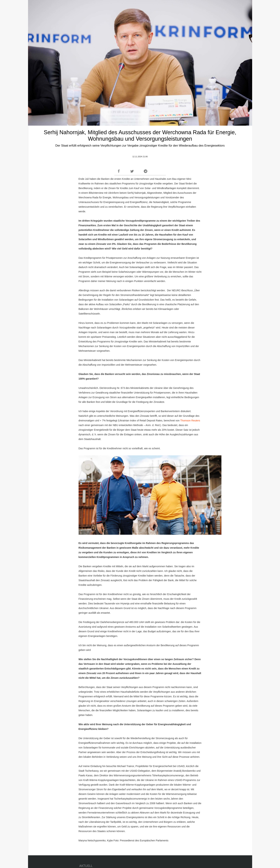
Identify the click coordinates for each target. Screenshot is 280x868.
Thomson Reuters (190, 421)
